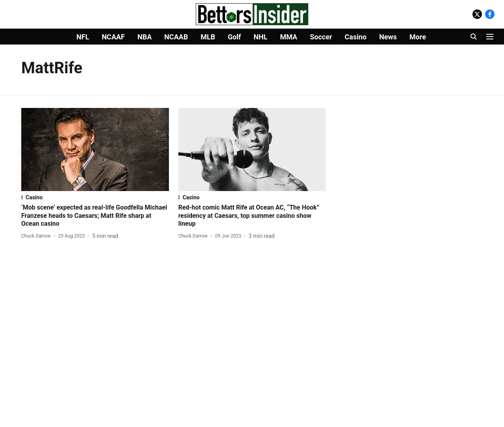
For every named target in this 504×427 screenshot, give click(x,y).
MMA (289, 37)
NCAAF (113, 37)
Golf (234, 37)
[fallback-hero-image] (95, 149)
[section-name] (95, 197)
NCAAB (176, 37)
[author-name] (38, 236)
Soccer (321, 37)
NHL (260, 37)
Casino (356, 37)
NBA (145, 37)
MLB (208, 37)
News (388, 37)
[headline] (95, 216)
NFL (83, 37)
